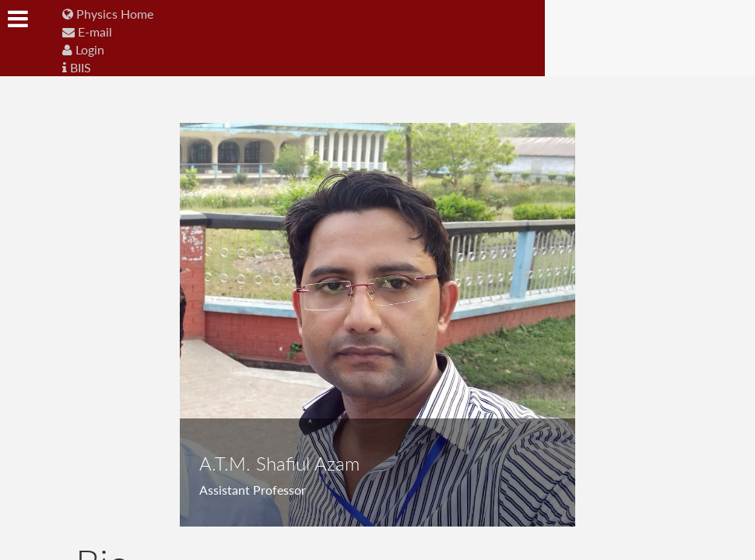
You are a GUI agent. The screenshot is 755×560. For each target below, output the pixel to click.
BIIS (77, 67)
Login (83, 49)
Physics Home (108, 14)
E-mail (87, 31)
